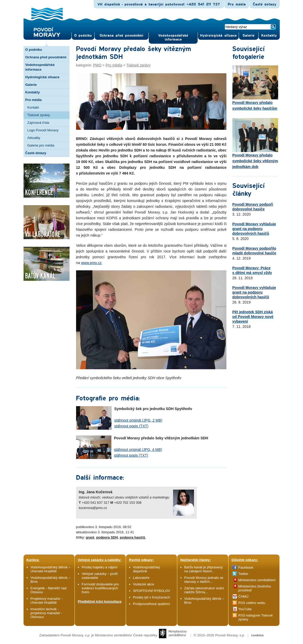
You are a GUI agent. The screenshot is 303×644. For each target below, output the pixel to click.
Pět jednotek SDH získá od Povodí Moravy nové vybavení (253, 317)
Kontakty (33, 92)
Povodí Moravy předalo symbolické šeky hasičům (255, 88)
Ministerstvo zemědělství (257, 580)
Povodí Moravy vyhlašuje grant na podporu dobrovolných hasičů (254, 229)
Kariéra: (33, 560)
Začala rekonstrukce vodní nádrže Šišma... (204, 590)
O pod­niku (83, 36)
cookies (257, 635)
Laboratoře (141, 578)
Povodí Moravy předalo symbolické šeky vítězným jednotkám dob (255, 143)
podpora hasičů (132, 537)
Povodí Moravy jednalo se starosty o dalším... (204, 580)
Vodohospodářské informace (173, 38)
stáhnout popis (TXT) (131, 426)
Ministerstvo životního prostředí (255, 588)
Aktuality (34, 138)
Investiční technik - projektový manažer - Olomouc (46, 613)
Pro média (237, 4)
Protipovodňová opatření (152, 604)
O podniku (34, 50)
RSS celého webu (252, 603)
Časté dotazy (265, 4)
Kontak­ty (269, 36)
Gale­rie (248, 36)
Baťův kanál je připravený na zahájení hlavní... (204, 569)
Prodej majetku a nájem (100, 567)
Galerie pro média (41, 145)
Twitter (243, 574)
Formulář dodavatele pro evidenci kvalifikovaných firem (100, 588)
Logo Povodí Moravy (43, 130)
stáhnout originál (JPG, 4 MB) (138, 450)
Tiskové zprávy (39, 115)
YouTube (245, 609)
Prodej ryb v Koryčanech (152, 597)
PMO (97, 65)
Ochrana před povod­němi (121, 36)
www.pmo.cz (91, 263)
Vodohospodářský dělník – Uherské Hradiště (51, 569)
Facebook (246, 567)
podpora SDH (107, 537)
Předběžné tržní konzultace (100, 601)
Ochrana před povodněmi (46, 57)
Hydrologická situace (218, 36)
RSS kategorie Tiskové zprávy (256, 617)
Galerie (31, 85)
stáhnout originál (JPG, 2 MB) (138, 420)
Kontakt (33, 107)
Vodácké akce (144, 584)
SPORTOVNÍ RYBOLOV (152, 591)
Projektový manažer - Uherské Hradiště (47, 601)
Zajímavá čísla (38, 123)
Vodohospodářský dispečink (147, 569)
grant (90, 537)
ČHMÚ (244, 597)
